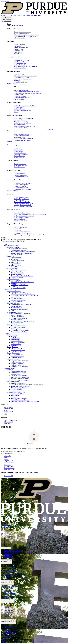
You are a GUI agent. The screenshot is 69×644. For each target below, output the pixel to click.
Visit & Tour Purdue (19, 62)
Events (6, 589)
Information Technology (10, 631)
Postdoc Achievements (20, 186)
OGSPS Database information (22, 232)
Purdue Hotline (8, 635)
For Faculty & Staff (13, 191)
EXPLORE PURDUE (13, 247)
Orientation (17, 148)
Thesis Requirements (20, 137)
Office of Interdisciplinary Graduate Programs (26, 35)
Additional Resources (13, 279)
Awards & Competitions (21, 175)
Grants (16, 112)
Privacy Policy (60, 641)
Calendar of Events (19, 74)
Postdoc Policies (18, 151)
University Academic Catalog (22, 213)
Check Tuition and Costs (11, 420)
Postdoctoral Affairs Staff (21, 188)
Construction (7, 628)
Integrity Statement (25, 641)
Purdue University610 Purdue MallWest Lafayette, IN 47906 (8, 526)
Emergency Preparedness (21, 221)
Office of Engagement (10, 593)
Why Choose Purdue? (20, 38)
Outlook (6, 616)
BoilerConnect (8, 606)
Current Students (12, 84)
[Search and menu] (6, 19)
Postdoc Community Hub (21, 185)
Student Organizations (20, 68)
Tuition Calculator (9, 596)
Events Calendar (8, 412)
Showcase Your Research (21, 122)
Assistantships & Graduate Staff (23, 110)
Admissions (11, 256)
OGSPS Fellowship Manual (21, 218)
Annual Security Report (10, 626)
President (7, 595)
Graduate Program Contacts (21, 77)
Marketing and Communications (13, 632)
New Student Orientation (21, 63)
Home (9, 24)
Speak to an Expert (9, 469)
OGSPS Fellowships (20, 109)
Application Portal (19, 51)
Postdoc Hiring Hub (19, 157)
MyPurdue (17, 81)
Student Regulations (19, 219)
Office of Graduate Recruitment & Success (26, 76)
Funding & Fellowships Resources (23, 206)
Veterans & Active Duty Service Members (25, 66)
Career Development (20, 167)
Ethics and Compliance (10, 587)
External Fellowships (20, 107)
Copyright (3, 640)
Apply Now (50, 129)
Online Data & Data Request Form (24, 203)
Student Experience (13, 268)
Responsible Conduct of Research (23, 233)
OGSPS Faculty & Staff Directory (23, 79)
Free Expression (35, 641)
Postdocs (10, 142)
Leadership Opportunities (21, 177)
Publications (17, 230)
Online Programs (9, 460)
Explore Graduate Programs (22, 33)
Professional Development (21, 165)
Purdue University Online (11, 552)
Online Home (8, 465)
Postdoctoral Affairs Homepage (22, 189)
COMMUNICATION (8, 621)
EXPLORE (6, 562)
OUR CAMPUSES (6, 548)
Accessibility (4, 641)
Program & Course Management (16, 392)
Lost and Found (8, 592)
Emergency (7, 629)
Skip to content (5, 1)
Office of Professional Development (24, 118)
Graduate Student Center (21, 65)
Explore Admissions (19, 45)
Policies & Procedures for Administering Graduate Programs (30, 215)
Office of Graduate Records (21, 134)
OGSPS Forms (18, 229)
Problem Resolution (19, 156)
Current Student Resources (21, 90)
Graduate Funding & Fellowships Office (25, 37)
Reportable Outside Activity (22, 82)
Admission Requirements (21, 48)
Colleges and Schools (10, 571)
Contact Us (4, 643)
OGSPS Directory (19, 200)
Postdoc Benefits (19, 150)
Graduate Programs (9, 462)
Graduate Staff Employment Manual (24, 216)
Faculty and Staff (9, 409)
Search (20, 241)
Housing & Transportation (21, 154)
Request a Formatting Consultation (23, 139)
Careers (6, 568)
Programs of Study (9, 466)
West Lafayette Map (9, 567)
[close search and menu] (13, 19)
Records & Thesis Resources (22, 136)
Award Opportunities (20, 99)
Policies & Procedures (20, 96)
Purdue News (8, 634)
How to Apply (18, 46)
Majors (6, 459)
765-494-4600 (4, 530)
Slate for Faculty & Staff (21, 227)
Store (5, 415)
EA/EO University (14, 641)
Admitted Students (19, 52)
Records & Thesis (12, 324)
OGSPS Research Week (20, 128)
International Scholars (20, 153)
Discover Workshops (20, 120)
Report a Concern (19, 95)
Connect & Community (14, 359)
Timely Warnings (9, 637)
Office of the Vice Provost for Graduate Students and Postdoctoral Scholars (21, 15)
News (6, 413)
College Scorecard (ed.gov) (48, 641)
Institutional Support (13, 335)
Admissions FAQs (19, 49)
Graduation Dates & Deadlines (22, 140)
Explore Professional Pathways (22, 123)
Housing (6, 457)
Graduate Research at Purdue (22, 60)
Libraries (6, 577)
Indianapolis (7, 456)
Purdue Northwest (9, 557)
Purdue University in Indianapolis (13, 551)
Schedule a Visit (8, 422)
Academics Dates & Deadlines (22, 202)
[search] (10, 241)
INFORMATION (8, 582)
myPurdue (7, 612)
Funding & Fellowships (14, 303)
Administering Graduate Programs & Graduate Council (29, 235)
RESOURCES (7, 601)
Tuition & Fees (18, 54)
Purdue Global (8, 554)
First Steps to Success (20, 164)
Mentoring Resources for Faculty (23, 205)
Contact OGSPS (8, 476)
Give (5, 410)
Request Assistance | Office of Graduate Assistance (28, 93)
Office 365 (7, 613)
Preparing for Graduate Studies (22, 32)
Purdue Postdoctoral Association (23, 183)
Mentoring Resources (20, 125)
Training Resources (13, 347)
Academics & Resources (14, 291)
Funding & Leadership (13, 353)
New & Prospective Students (15, 25)
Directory (7, 573)
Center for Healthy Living (11, 570)
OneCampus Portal (9, 615)
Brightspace (7, 607)
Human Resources (9, 576)
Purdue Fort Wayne (9, 555)
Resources (10, 370)
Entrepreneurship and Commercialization (15, 574)
